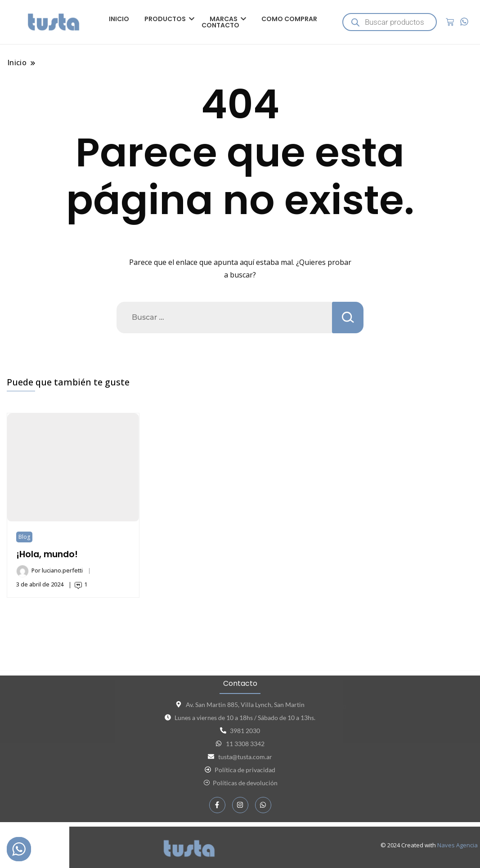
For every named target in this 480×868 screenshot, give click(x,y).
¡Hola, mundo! (47, 554)
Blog (24, 537)
